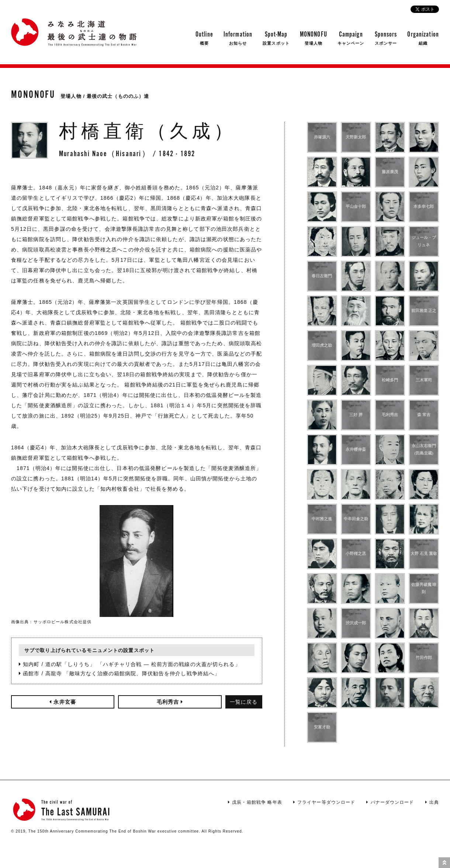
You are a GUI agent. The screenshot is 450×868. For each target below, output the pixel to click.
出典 (432, 802)
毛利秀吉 (170, 702)
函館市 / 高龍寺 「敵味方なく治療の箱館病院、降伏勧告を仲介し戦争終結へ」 (119, 673)
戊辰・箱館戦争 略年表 (255, 802)
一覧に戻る (244, 702)
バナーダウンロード (390, 802)
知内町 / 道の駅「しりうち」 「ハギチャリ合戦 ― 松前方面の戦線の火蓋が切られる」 (130, 664)
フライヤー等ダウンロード (324, 802)
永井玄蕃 (63, 702)
